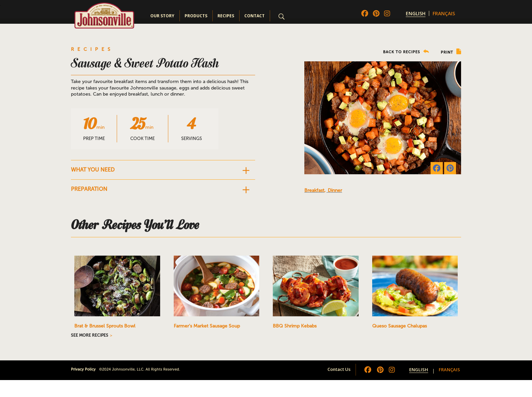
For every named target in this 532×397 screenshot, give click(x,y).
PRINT (451, 52)
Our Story (162, 16)
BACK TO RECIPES (406, 52)
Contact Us (339, 369)
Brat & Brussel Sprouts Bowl (105, 326)
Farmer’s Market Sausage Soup (207, 326)
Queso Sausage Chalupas (400, 326)
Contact (254, 16)
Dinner (335, 190)
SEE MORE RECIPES (90, 335)
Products (196, 16)
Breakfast (314, 190)
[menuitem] (416, 13)
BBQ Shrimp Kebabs (295, 326)
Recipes (226, 16)
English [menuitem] (416, 13)
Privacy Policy (83, 369)
